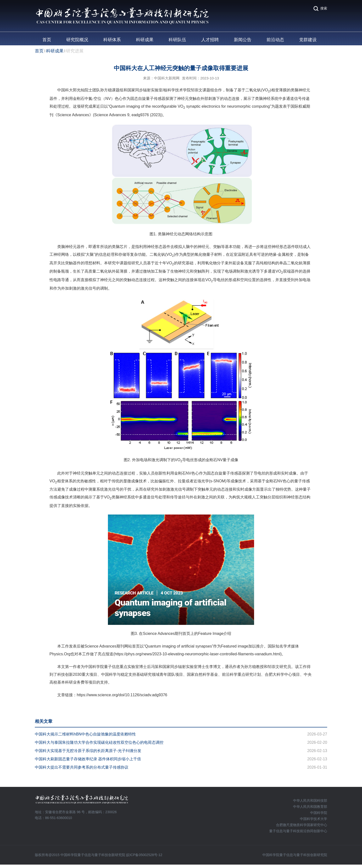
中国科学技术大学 (314, 819)
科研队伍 (177, 40)
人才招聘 (210, 40)
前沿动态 (275, 40)
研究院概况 (77, 40)
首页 (47, 40)
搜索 (324, 8)
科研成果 (145, 40)
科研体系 (112, 40)
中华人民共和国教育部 (310, 807)
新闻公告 (243, 40)
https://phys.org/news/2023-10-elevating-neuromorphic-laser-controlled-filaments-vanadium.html (198, 654)
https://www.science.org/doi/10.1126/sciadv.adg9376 (122, 695)
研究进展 (75, 51)
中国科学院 (319, 813)
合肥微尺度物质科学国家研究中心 (302, 825)
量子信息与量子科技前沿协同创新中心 (298, 831)
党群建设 (308, 40)
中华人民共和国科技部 (310, 801)
